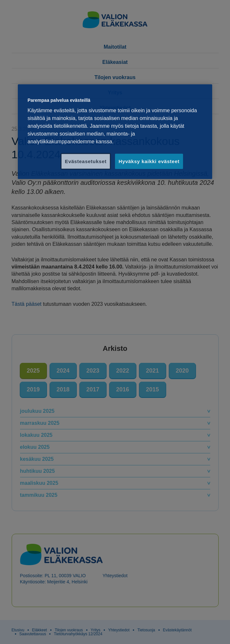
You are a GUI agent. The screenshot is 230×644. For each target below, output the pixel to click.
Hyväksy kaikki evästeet (149, 161)
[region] (115, 132)
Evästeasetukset (86, 161)
